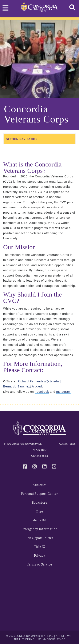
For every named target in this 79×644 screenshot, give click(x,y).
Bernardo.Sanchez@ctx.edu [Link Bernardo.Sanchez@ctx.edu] (23, 386)
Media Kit (39, 520)
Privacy (40, 556)
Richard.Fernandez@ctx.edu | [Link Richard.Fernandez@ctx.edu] (39, 381)
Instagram (64, 392)
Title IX (39, 547)
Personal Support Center (39, 494)
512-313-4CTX (40, 456)
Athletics (39, 485)
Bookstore (39, 503)
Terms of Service (39, 565)
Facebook (42, 392)
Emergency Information (40, 529)
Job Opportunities (39, 538)
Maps (39, 512)
